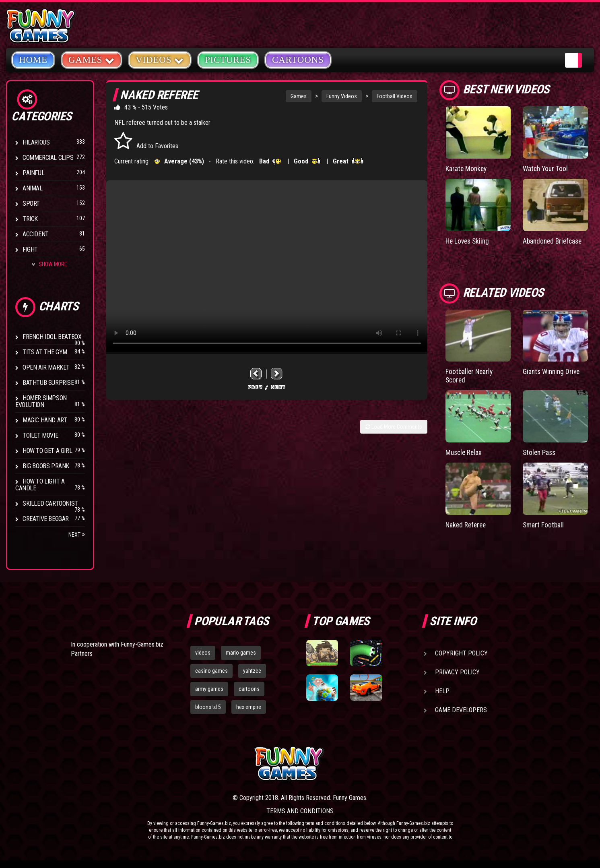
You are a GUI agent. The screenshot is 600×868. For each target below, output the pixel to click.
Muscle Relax (465, 452)
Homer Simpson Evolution (41, 401)
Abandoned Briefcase (554, 241)
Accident (36, 234)
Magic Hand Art (45, 420)
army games (209, 689)
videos (203, 653)
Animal (33, 188)
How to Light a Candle (40, 485)
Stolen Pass (540, 452)
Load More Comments (394, 427)
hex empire (249, 707)
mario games (241, 653)
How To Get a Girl (47, 451)
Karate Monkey (467, 168)
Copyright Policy (461, 653)
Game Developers (461, 710)
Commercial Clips (48, 158)
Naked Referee (467, 524)
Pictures (228, 60)
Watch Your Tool (546, 168)
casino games (211, 671)
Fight (30, 249)
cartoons (249, 689)
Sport (31, 204)
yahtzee (252, 671)
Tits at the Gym (45, 352)
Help (442, 691)
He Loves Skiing (469, 241)
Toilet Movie (40, 435)
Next (77, 535)
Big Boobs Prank (46, 466)
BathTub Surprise (48, 383)
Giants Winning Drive (553, 371)
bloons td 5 (208, 707)
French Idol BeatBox (52, 337)
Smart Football (544, 524)
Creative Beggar (46, 519)
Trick (30, 219)
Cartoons (298, 60)
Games (299, 96)
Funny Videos (342, 96)
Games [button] (92, 59)
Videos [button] (160, 59)
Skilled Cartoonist (50, 503)
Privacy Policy (457, 672)
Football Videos (395, 96)
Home (33, 60)
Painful (33, 173)
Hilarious (36, 142)
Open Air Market (46, 367)
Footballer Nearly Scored (470, 375)
